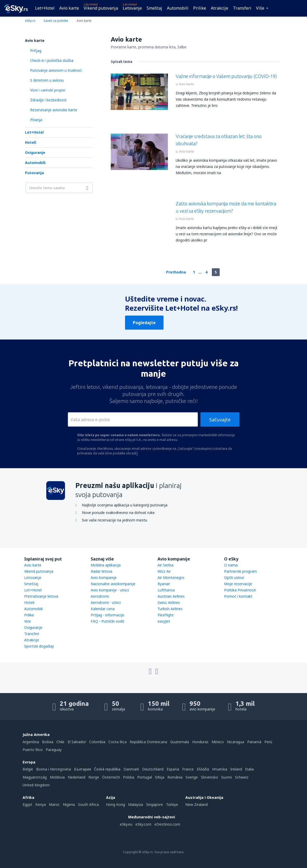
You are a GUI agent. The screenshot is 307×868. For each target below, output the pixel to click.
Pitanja (36, 120)
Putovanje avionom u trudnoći (56, 70)
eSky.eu (126, 824)
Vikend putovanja (101, 8)
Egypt (27, 804)
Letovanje (132, 8)
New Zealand (197, 804)
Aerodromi (100, 596)
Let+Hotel (45, 8)
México (218, 742)
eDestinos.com (167, 824)
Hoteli (31, 142)
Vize (28, 621)
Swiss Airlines (169, 602)
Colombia (97, 742)
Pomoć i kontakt (238, 596)
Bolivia (48, 742)
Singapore (155, 804)
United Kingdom (36, 785)
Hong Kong (116, 804)
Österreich (111, 777)
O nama (231, 565)
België (28, 769)
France (188, 769)
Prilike (200, 8)
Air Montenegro (171, 577)
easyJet (164, 621)
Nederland (77, 777)
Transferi (242, 8)
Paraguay (54, 750)
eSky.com (143, 824)
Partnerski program (240, 571)
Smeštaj (154, 8)
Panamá (254, 742)
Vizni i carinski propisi (48, 90)
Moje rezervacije (238, 584)
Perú (268, 742)
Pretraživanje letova (41, 596)
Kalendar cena (103, 609)
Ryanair (164, 584)
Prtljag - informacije (107, 615)
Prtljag (36, 51)
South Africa (88, 804)
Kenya (41, 804)
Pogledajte (144, 323)
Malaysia (136, 804)
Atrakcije (220, 8)
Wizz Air (164, 571)
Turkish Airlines (170, 609)
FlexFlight (166, 615)
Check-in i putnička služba (52, 60)
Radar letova (102, 571)
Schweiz (242, 777)
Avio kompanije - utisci (110, 590)
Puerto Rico (33, 750)
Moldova (57, 777)
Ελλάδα (203, 769)
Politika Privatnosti (240, 590)
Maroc (54, 804)
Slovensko (210, 777)
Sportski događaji (39, 646)
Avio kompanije (104, 577)
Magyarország (35, 777)
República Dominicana (148, 742)
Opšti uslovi (234, 577)
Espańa (173, 769)
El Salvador (77, 742)
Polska (129, 777)
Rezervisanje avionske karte (54, 110)
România (175, 777)
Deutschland (153, 769)
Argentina (31, 742)
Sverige (192, 777)
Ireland (236, 769)
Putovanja (34, 173)
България (83, 769)
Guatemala (180, 742)
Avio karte (69, 8)
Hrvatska (220, 769)
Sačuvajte (220, 420)
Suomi (227, 777)
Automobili (178, 8)
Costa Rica (117, 742)
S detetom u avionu (47, 80)
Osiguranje (35, 152)
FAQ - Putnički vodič (108, 621)
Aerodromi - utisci (106, 602)
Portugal (145, 777)
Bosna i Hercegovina (54, 769)
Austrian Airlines (171, 596)
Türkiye (172, 804)
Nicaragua (236, 742)
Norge (94, 777)
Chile (60, 742)
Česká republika (107, 769)
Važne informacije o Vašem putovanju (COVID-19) (226, 76)
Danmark (131, 769)
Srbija (160, 777)
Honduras (200, 742)
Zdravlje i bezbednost (48, 100)
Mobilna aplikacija (106, 565)
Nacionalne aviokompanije (113, 584)
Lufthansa (166, 590)
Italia (249, 769)
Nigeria (69, 804)
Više (260, 8)
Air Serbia (165, 565)
